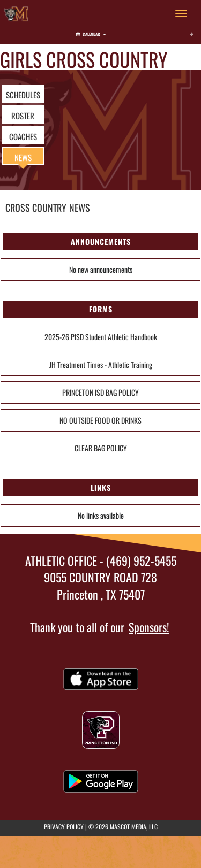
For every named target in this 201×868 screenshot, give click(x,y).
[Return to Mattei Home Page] (16, 13)
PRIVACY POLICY (64, 827)
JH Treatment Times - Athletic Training (101, 364)
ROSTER (23, 116)
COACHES (23, 136)
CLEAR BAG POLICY (101, 448)
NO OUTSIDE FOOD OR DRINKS (100, 420)
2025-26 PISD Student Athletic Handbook (101, 337)
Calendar (91, 34)
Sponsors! (149, 627)
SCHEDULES (23, 95)
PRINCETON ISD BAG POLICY (100, 392)
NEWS (23, 157)
